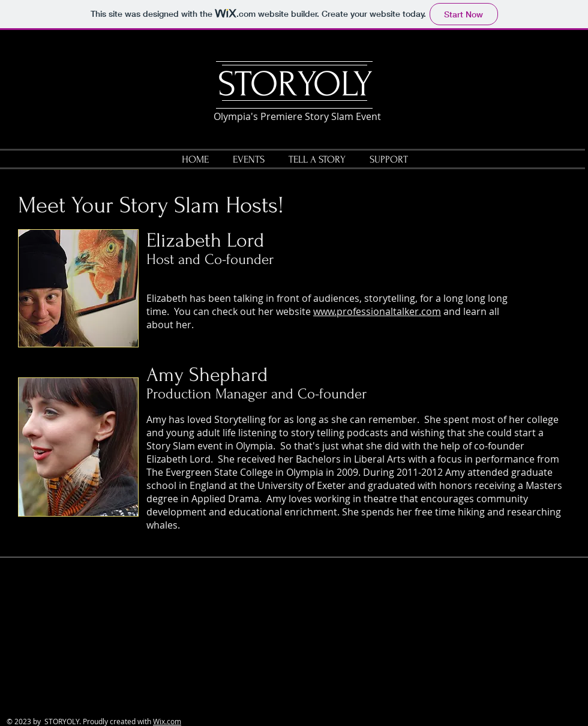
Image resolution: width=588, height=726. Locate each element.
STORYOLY (295, 84)
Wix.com (167, 721)
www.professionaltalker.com (377, 311)
